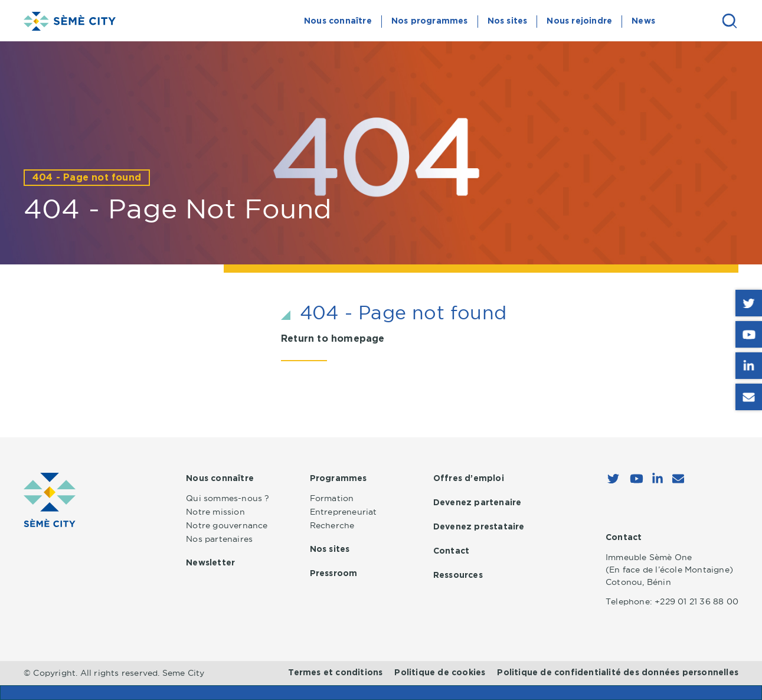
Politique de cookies (440, 673)
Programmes (339, 479)
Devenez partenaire (478, 503)
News (643, 21)
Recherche (332, 525)
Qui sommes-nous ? (228, 498)
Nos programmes (430, 21)
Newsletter (210, 563)
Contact (451, 551)
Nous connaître (338, 21)
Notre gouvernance (227, 525)
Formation (332, 498)
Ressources (458, 575)
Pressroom (334, 574)
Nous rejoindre (579, 21)
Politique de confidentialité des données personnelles (618, 673)
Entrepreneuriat (344, 512)
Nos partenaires (219, 539)
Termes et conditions (335, 673)
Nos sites (508, 21)
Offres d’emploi (469, 479)
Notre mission (215, 512)
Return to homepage (333, 339)
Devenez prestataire (479, 527)
